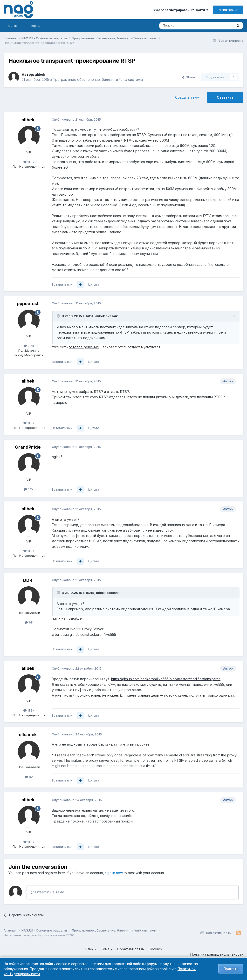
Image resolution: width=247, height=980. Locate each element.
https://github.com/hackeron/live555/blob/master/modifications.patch (166, 679)
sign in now (114, 873)
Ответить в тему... (48, 892)
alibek (40, 74)
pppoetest (28, 304)
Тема (107, 949)
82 (29, 777)
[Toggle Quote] (59, 316)
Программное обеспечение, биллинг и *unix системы (98, 79)
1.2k (29, 489)
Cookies (155, 949)
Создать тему (187, 97)
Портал (36, 26)
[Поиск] (183, 26)
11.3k (29, 162)
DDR (28, 580)
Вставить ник (62, 284)
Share (188, 77)
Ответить (225, 97)
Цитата (94, 284)
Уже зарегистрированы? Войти (181, 10)
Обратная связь (130, 949)
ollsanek (28, 735)
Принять (231, 969)
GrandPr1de (28, 447)
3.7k (29, 346)
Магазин (15, 26)
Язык (91, 949)
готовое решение (84, 347)
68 (29, 622)
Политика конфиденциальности (217, 954)
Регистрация (228, 10)
